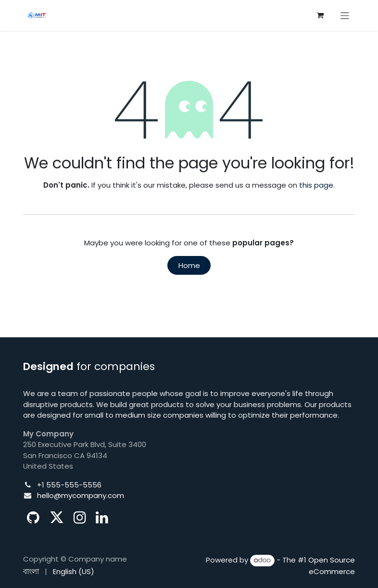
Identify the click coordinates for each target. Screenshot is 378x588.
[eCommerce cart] (320, 15)
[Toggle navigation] (345, 15)
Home (189, 265)
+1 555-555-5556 (69, 485)
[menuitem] (31, 572)
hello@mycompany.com (81, 495)
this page (316, 185)
